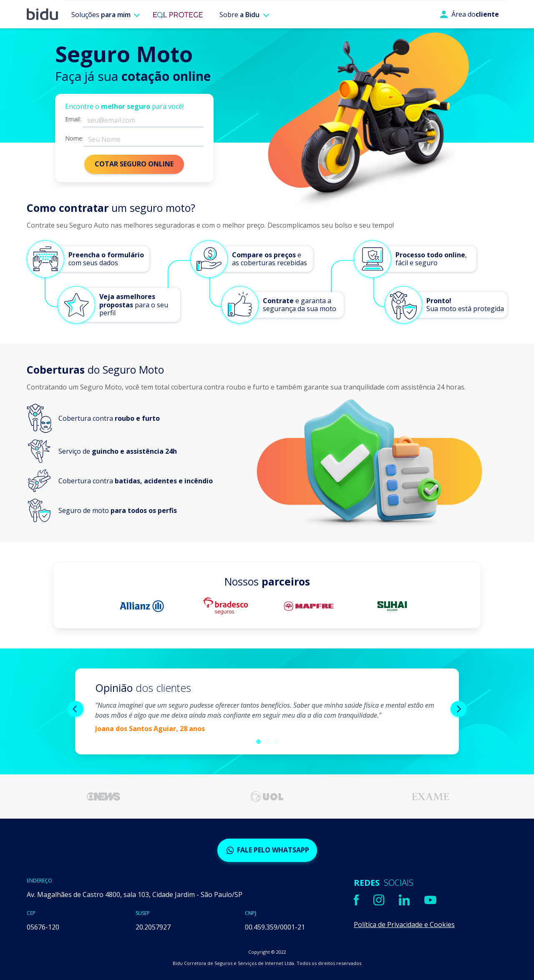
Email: (73, 119)
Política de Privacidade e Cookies (404, 925)
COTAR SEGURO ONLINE (134, 164)
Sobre (239, 15)
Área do (469, 14)
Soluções (101, 15)
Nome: (74, 138)
